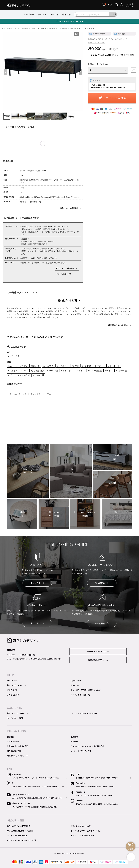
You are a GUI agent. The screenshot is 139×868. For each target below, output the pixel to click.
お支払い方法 (76, 681)
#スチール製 (121, 371)
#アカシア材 (38, 375)
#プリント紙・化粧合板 (19, 375)
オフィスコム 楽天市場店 (17, 836)
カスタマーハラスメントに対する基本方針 (87, 746)
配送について (76, 685)
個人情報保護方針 (14, 751)
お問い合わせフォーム (98, 660)
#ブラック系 (14, 356)
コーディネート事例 (15, 718)
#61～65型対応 (95, 371)
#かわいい (13, 366)
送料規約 (74, 741)
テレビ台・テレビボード (72, 29)
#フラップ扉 (53, 371)
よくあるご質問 (13, 695)
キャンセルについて (65, 274)
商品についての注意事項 (69, 208)
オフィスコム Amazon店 (81, 826)
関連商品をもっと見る (118, 325)
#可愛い (24, 366)
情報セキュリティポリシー (17, 756)
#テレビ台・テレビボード (93, 366)
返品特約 (74, 737)
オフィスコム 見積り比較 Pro (82, 836)
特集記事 (67, 15)
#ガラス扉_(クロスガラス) (73, 371)
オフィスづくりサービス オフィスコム (86, 831)
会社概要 (10, 737)
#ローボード (114, 366)
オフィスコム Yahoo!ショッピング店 (22, 840)
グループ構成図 (13, 741)
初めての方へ (12, 681)
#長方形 (75, 366)
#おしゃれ (35, 366)
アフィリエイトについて (80, 695)
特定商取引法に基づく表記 (18, 746)
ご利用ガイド (12, 690)
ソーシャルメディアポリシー (82, 751)
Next (80, 72)
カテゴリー (29, 15)
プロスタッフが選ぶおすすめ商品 (84, 713)
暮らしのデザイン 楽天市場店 (19, 826)
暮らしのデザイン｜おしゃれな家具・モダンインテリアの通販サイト (30, 29)
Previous (5, 72)
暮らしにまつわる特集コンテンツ (20, 713)
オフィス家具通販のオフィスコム (20, 831)
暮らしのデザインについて (18, 685)
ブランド (54, 15)
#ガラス (109, 371)
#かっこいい (49, 366)
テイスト (42, 15)
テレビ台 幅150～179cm (41, 394)
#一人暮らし (63, 366)
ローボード (91, 29)
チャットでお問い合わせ (98, 651)
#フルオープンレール (18, 371)
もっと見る (37, 583)
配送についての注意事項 (65, 268)
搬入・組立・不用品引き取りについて (86, 690)
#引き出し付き (37, 371)
